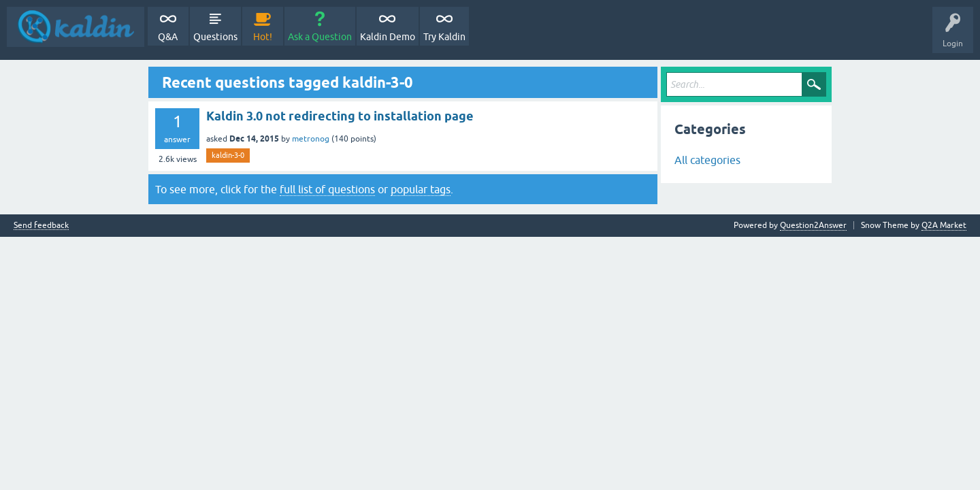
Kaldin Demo (388, 37)
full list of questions (327, 189)
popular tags (421, 189)
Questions (215, 37)
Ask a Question (320, 37)
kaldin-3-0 (228, 155)
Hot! (263, 37)
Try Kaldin (444, 37)
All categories (707, 160)
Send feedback (41, 226)
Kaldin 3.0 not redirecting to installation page (340, 116)
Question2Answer (813, 225)
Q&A (168, 37)
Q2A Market (944, 225)
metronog (311, 139)
